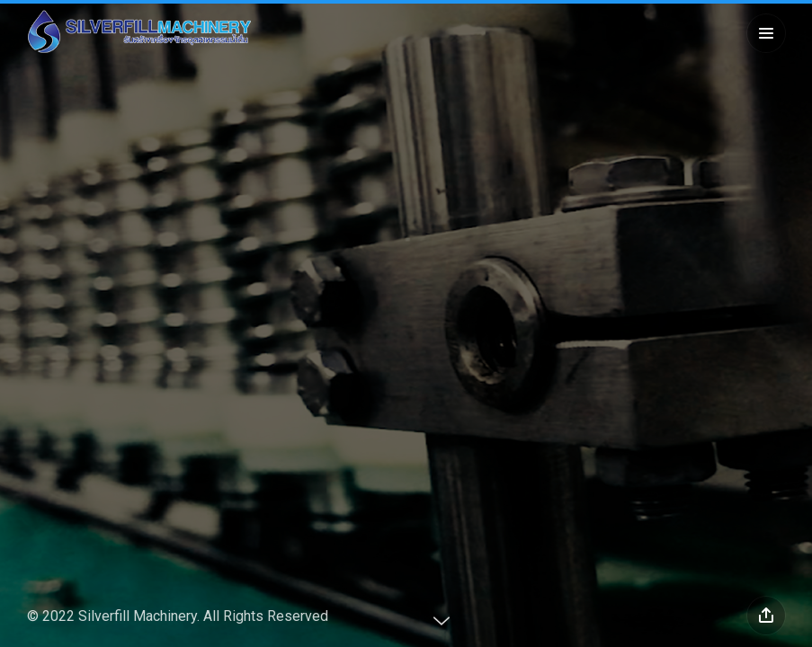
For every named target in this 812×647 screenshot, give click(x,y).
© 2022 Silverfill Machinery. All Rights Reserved (178, 616)
